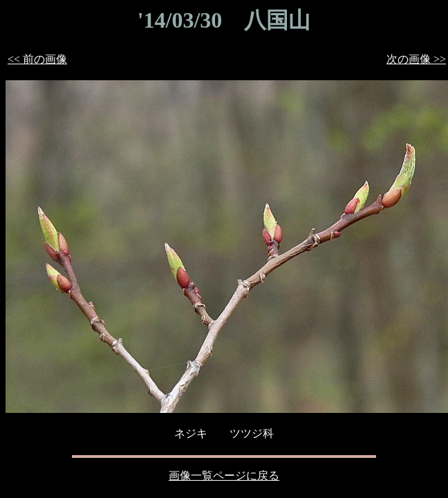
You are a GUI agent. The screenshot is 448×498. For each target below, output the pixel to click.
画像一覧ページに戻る (224, 476)
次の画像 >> (416, 59)
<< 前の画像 (37, 59)
